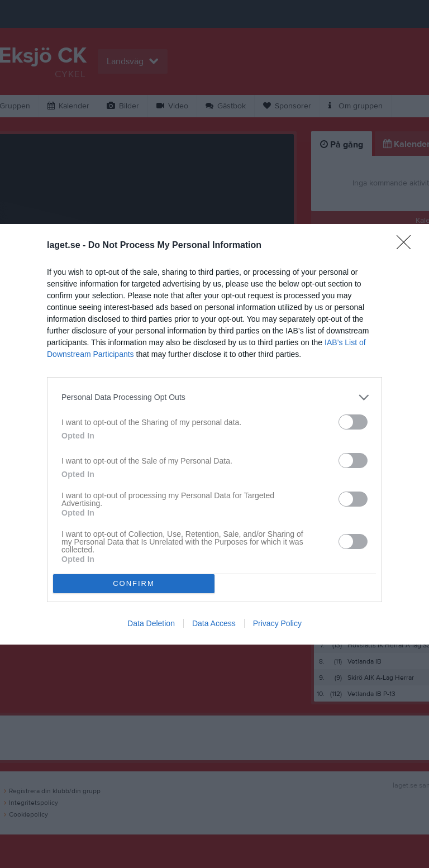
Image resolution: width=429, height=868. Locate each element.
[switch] (353, 422)
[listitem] (214, 397)
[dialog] (214, 434)
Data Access (214, 623)
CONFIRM (134, 583)
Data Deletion (151, 623)
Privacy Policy (277, 623)
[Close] (407, 246)
